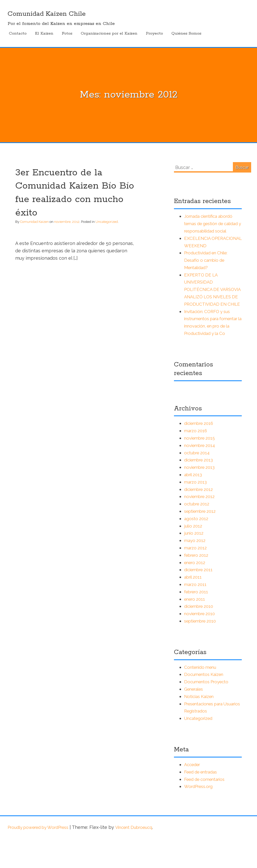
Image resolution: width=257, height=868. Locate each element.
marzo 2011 (196, 614)
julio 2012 (194, 555)
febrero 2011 (198, 621)
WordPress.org (200, 816)
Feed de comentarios (207, 808)
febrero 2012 (198, 584)
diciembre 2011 (200, 599)
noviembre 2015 (201, 467)
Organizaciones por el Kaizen (109, 33)
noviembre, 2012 (67, 222)
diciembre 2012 (200, 518)
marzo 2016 (196, 460)
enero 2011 (196, 628)
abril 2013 (194, 504)
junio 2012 (195, 562)
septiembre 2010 (202, 650)
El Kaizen (44, 33)
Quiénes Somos (186, 33)
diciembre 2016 (201, 453)
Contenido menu (202, 696)
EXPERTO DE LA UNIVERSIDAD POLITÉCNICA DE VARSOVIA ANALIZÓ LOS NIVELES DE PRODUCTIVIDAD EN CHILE (211, 304)
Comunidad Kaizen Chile (51, 14)
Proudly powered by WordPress (43, 856)
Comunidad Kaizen (34, 222)
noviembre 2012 (201, 526)
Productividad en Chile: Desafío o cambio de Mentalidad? (209, 267)
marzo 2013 (196, 511)
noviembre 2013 (201, 496)
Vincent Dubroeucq (145, 856)
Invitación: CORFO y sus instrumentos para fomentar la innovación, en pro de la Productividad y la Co (213, 348)
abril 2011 (194, 606)
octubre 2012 (198, 533)
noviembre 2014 (202, 475)
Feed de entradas (203, 801)
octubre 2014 (198, 482)
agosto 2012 (197, 548)
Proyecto (154, 33)
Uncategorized (107, 222)
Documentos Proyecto (209, 711)
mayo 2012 (195, 570)
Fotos (67, 33)
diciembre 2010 (201, 636)
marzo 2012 (196, 577)
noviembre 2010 (202, 643)
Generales (195, 718)
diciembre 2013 (200, 489)
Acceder (193, 794)
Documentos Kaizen (206, 704)
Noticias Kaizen (201, 726)
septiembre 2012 (202, 540)
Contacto (18, 33)
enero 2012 (196, 592)
